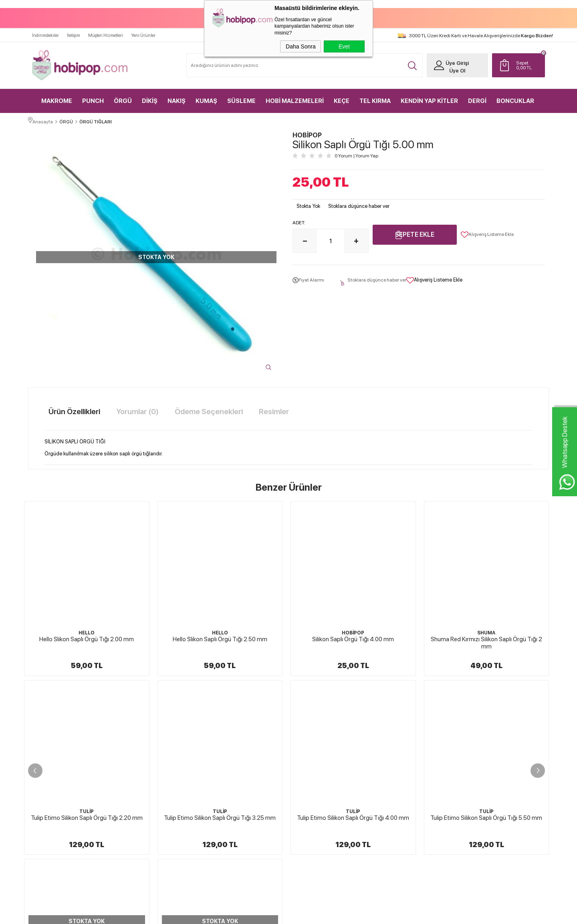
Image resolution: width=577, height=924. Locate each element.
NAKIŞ (177, 96)
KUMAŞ (206, 96)
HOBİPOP (220, 631)
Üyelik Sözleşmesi (315, 748)
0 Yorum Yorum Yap (356, 154)
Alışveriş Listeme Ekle (487, 233)
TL (527, 60)
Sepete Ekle (415, 233)
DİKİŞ (150, 96)
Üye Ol (451, 66)
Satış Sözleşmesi (313, 762)
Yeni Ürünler (143, 31)
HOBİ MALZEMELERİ (295, 96)
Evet (344, 46)
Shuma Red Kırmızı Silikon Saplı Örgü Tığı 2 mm (353, 641)
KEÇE (342, 96)
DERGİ (477, 96)
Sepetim (390, 776)
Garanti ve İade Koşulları (321, 776)
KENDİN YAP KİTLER (429, 96)
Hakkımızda (309, 720)
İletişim (74, 31)
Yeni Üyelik (479, 720)
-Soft (248, 914)
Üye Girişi (451, 58)
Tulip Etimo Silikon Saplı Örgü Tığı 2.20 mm (486, 637)
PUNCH (93, 96)
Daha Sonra (301, 46)
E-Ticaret (267, 914)
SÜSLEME (241, 96)
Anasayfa (391, 720)
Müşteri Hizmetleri (106, 31)
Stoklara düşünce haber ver (359, 204)
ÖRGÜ (123, 96)
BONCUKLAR (515, 96)
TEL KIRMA (375, 96)
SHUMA (353, 631)
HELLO (87, 631)
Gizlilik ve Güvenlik (316, 790)
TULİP (486, 631)
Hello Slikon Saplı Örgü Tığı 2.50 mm (87, 637)
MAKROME (57, 96)
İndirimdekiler (45, 31)
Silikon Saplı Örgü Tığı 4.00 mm (220, 637)
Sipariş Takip (394, 790)
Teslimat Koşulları (315, 734)
